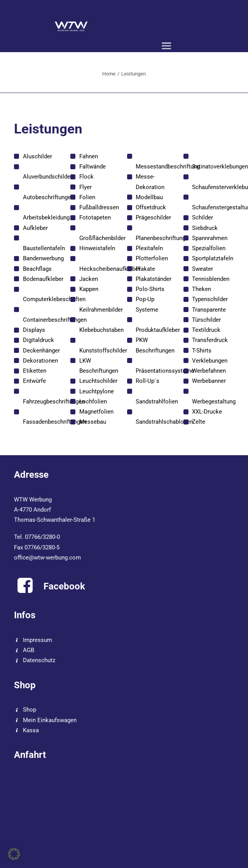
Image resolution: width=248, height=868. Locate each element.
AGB (29, 650)
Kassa (31, 730)
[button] (166, 46)
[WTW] (71, 26)
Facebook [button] (64, 586)
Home (109, 74)
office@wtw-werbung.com (47, 558)
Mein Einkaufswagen (50, 720)
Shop (30, 710)
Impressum (38, 640)
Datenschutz (39, 660)
